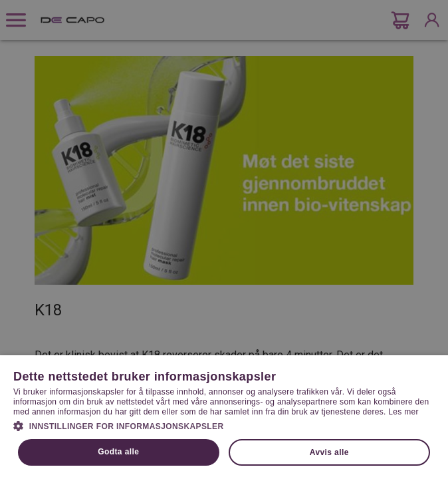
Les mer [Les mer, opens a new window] (403, 412)
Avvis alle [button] (329, 452)
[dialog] (224, 239)
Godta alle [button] (118, 452)
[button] (224, 425)
